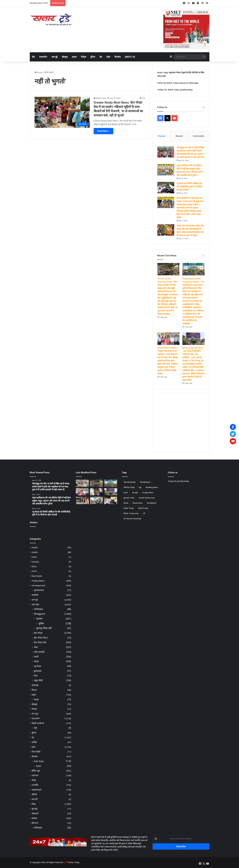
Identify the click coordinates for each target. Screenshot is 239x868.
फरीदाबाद (38, 828)
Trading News (38, 581)
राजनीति (35, 785)
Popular (162, 136)
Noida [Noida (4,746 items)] (126, 503)
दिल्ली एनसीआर (38, 723)
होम (33, 57)
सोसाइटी (35, 813)
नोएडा (36, 661)
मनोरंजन (35, 775)
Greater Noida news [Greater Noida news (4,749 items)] (147, 498)
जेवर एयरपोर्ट (39, 652)
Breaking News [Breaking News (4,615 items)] (152, 487)
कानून (36, 699)
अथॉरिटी (35, 595)
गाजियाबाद (38, 609)
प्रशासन (39, 619)
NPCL (34, 566)
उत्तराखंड (35, 685)
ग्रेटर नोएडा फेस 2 (41, 638)
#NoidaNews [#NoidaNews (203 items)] (145, 482)
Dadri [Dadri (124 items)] (126, 493)
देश (101, 57)
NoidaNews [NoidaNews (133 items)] (152, 503)
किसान (34, 690)
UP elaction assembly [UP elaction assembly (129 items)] (132, 519)
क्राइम (74, 57)
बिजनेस (118, 57)
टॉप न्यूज (35, 714)
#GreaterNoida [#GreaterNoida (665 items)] (130, 482)
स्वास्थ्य (34, 818)
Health (35, 547)
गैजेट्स (84, 57)
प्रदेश (108, 57)
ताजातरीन (43, 57)
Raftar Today (101, 98)
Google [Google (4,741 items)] (135, 493)
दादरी (36, 657)
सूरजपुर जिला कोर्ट (44, 628)
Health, (35, 552)
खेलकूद (65, 57)
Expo (39, 766)
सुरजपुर (35, 809)
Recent (179, 136)
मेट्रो (35, 728)
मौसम (34, 780)
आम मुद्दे (54, 57)
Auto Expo (39, 761)
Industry (35, 562)
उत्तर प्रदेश (35, 604)
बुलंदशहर (38, 671)
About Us (130, 57)
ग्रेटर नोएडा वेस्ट (40, 642)
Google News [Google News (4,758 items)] (148, 493)
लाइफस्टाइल (36, 790)
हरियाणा (35, 823)
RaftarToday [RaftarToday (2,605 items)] (143, 508)
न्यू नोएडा (38, 666)
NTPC (34, 571)
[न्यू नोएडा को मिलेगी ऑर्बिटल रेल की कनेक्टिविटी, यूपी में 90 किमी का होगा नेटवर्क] (166, 188)
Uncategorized (38, 585)
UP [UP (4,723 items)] (144, 513)
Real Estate (37, 576)
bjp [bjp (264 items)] (140, 487)
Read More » (103, 131)
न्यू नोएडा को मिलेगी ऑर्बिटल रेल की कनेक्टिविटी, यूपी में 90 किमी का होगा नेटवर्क (189, 187)
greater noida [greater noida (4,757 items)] (129, 498)
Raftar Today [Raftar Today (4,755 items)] (129, 508)
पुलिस (41, 624)
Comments (199, 136)
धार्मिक (34, 742)
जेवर (36, 647)
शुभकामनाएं (39, 590)
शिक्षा (34, 804)
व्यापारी (35, 799)
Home (38, 72)
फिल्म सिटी (36, 752)
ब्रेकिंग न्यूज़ (36, 771)
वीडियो (34, 794)
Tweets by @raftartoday (178, 481)
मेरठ (36, 676)
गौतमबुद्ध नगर (40, 614)
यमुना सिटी (38, 680)
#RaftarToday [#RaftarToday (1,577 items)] (129, 487)
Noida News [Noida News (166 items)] (138, 503)
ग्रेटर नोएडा (38, 633)
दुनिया (93, 57)
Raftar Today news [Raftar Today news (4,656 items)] (131, 513)
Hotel (34, 557)
